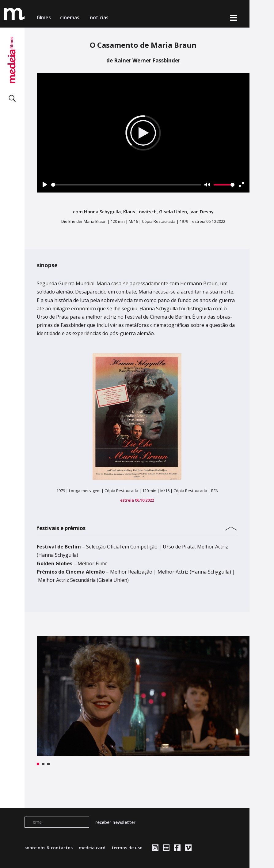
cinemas (70, 17)
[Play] (45, 185)
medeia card (92, 848)
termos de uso (127, 848)
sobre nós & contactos (49, 848)
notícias (99, 17)
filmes (44, 17)
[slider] (126, 185)
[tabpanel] (143, 696)
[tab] (137, 527)
